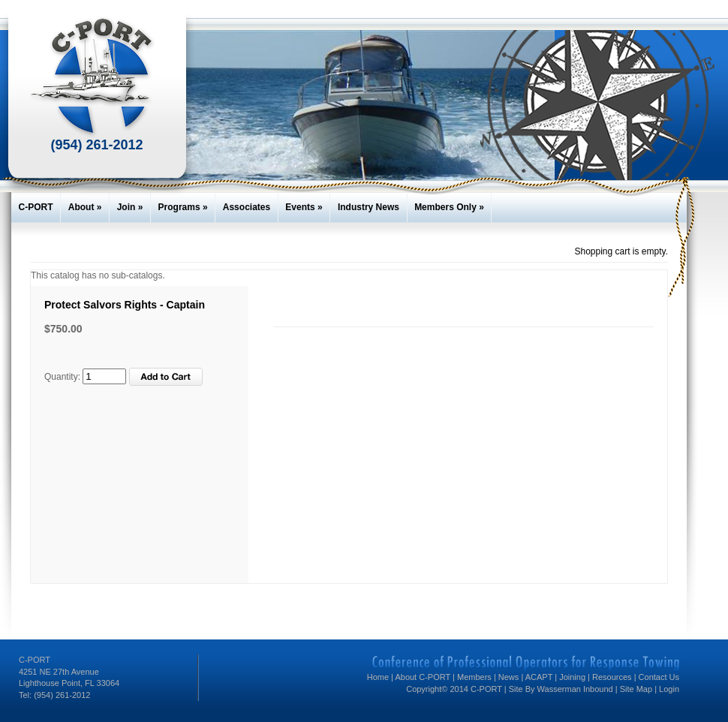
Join (130, 207)
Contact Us (659, 677)
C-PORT (36, 207)
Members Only (449, 207)
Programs (183, 207)
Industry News (369, 207)
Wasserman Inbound (576, 689)
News (509, 677)
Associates (247, 207)
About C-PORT (423, 677)
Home (378, 677)
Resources (612, 677)
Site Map (636, 689)
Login (669, 689)
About (85, 207)
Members (474, 677)
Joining (572, 677)
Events (304, 207)
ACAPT (539, 677)
